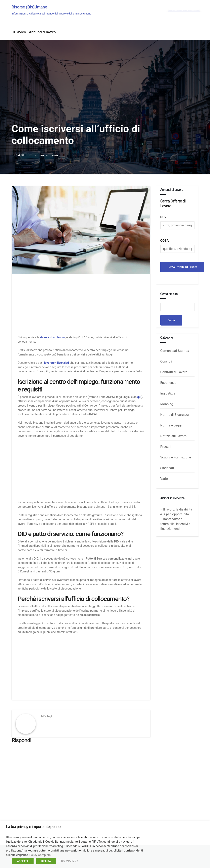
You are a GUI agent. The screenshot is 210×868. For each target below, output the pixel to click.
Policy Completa (40, 855)
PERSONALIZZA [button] (68, 861)
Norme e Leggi (171, 425)
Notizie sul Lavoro (48, 156)
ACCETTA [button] (23, 861)
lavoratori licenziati (57, 363)
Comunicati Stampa (175, 351)
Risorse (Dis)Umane (51, 10)
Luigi (49, 716)
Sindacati (167, 468)
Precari (166, 447)
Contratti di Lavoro (174, 372)
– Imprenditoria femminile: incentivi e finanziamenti (175, 524)
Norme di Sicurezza (175, 415)
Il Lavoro (20, 32)
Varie (164, 479)
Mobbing (167, 404)
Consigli (166, 361)
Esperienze (168, 383)
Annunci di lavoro (42, 32)
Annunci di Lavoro (184, 11)
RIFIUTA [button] (46, 861)
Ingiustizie (168, 393)
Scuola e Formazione (176, 457)
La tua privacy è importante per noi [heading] (34, 827)
